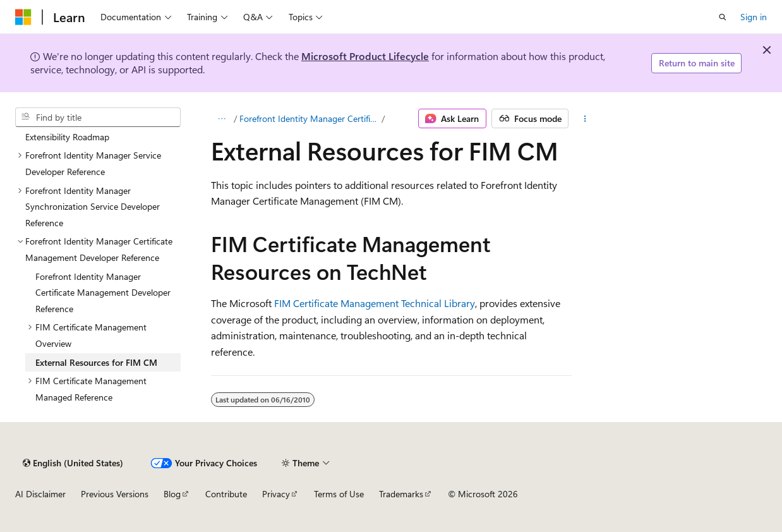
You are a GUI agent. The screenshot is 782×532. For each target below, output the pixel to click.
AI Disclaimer (40, 494)
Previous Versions (115, 494)
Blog (172, 494)
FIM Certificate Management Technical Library (375, 303)
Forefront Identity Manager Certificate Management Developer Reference (310, 118)
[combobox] (98, 118)
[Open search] (723, 17)
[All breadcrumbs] (222, 119)
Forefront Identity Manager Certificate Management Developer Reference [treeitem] (103, 293)
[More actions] (585, 119)
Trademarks (401, 494)
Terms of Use (339, 494)
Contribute (226, 494)
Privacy (276, 494)
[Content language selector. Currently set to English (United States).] (73, 463)
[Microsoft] (23, 17)
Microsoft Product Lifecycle (365, 56)
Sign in (754, 17)
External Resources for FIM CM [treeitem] (96, 362)
